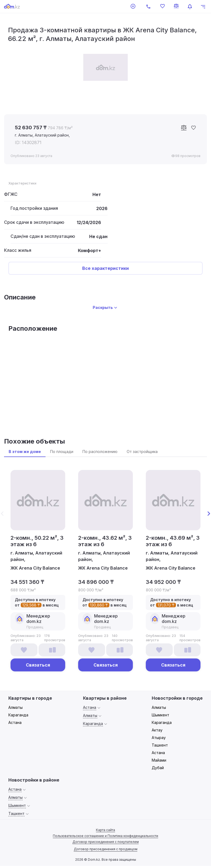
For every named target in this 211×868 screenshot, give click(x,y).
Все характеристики (105, 268)
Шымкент (160, 715)
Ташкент (160, 745)
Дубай (158, 768)
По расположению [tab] (100, 452)
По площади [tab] (62, 452)
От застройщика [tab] (142, 452)
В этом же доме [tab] (25, 452)
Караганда (18, 715)
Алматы (15, 707)
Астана (15, 722)
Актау (157, 730)
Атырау (159, 738)
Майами (159, 760)
